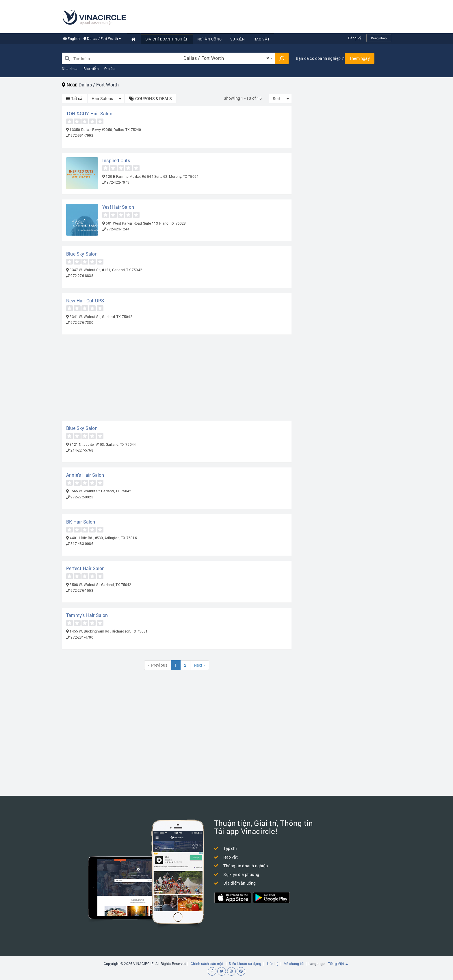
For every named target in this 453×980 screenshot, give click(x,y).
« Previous (158, 665)
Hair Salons (102, 98)
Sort (277, 98)
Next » (200, 665)
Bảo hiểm (91, 69)
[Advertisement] (286, 16)
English (72, 38)
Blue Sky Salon (82, 254)
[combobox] (228, 58)
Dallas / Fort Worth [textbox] (226, 58)
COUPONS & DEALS (151, 98)
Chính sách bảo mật (207, 964)
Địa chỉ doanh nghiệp (167, 39)
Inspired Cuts (116, 160)
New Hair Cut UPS (85, 301)
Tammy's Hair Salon (87, 615)
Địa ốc (109, 69)
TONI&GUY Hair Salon (89, 113)
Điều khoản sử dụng (245, 964)
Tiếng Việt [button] (338, 964)
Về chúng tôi (294, 964)
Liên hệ (273, 964)
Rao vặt (262, 39)
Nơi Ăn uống (210, 39)
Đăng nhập (379, 38)
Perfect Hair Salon (86, 568)
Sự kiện (238, 39)
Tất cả (74, 98)
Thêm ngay (360, 58)
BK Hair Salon (81, 522)
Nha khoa (70, 69)
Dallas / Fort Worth (102, 38)
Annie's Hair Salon (85, 475)
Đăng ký (355, 38)
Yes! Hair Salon (118, 207)
